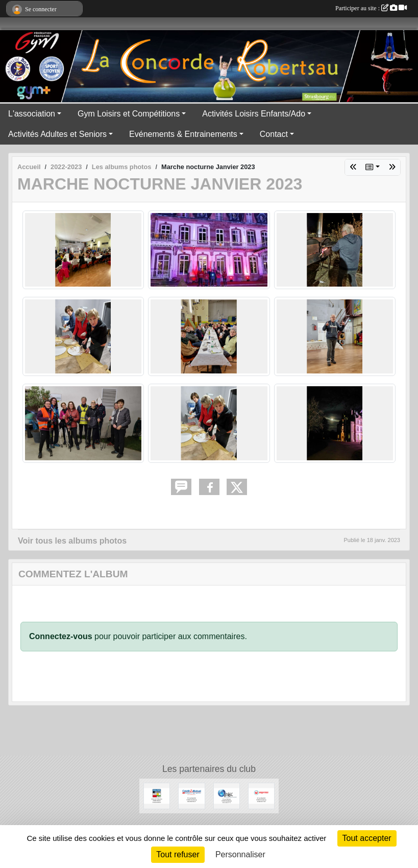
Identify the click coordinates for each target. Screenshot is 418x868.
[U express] (261, 795)
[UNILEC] (227, 795)
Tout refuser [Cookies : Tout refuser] (178, 854)
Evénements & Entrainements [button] (183, 134)
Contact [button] (274, 134)
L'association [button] (32, 114)
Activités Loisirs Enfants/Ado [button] (254, 114)
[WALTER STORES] (157, 795)
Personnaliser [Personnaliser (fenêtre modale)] (240, 854)
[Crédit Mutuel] (191, 795)
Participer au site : (371, 8)
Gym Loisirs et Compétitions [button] (129, 114)
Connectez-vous (61, 636)
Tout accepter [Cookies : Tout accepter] (367, 838)
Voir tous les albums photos (72, 541)
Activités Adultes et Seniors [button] (57, 134)
